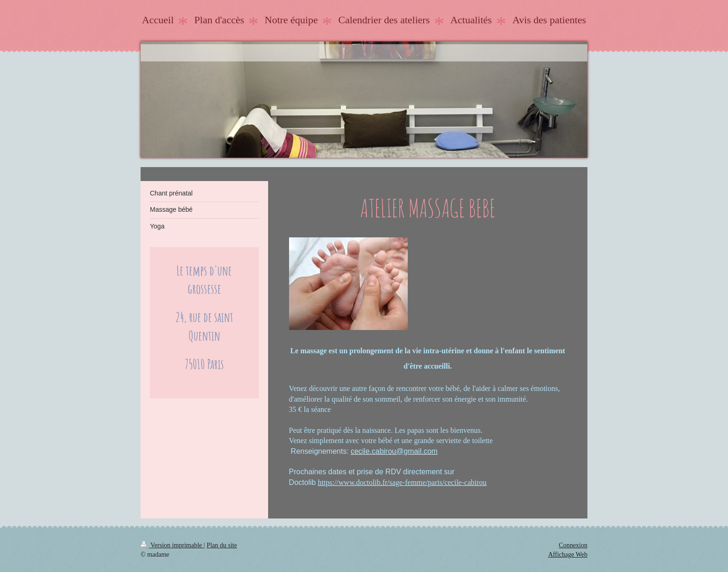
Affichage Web (568, 555)
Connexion (573, 545)
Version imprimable (172, 545)
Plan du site (222, 545)
